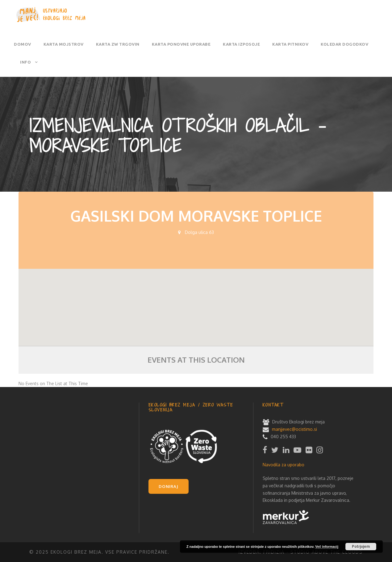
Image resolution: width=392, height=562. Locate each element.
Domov (23, 44)
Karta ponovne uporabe (181, 44)
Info (25, 62)
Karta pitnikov (290, 44)
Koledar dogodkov (344, 44)
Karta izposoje (241, 44)
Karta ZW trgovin (118, 44)
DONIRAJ (169, 486)
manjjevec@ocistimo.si (294, 429)
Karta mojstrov (64, 44)
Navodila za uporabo (284, 465)
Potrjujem (361, 546)
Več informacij (327, 547)
